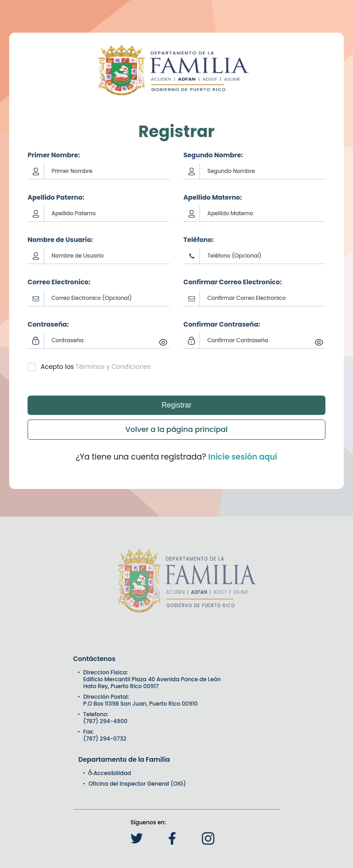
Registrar (177, 405)
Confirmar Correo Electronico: (233, 282)
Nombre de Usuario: (60, 240)
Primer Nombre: (54, 155)
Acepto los (57, 367)
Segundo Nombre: (213, 155)
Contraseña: (48, 324)
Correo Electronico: (59, 282)
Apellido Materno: (213, 197)
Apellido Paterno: (56, 197)
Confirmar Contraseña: (222, 324)
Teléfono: (199, 240)
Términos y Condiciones (113, 367)
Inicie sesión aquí (243, 457)
